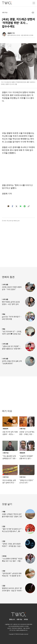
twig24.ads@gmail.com (22, 630)
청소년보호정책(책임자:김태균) (16, 626)
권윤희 (10, 33)
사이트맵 (26, 626)
